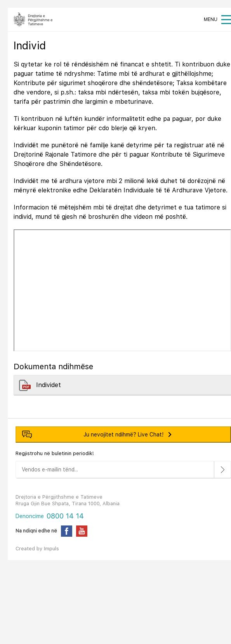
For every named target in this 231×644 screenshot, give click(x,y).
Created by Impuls (37, 549)
